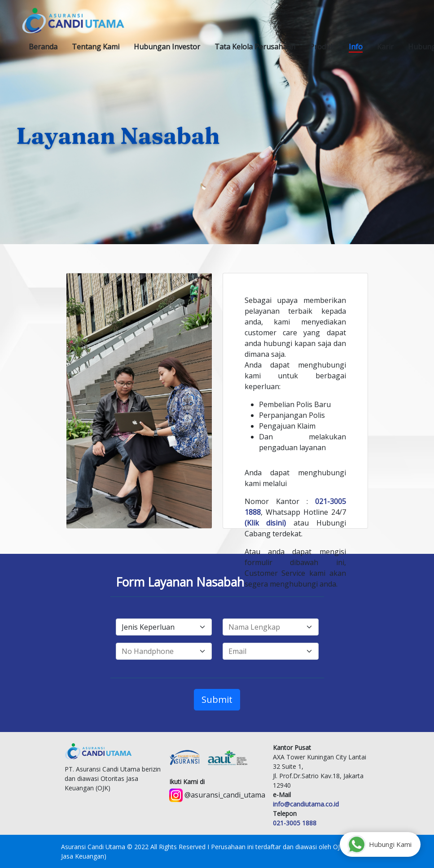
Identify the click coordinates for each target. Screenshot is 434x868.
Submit (217, 699)
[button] (96, 47)
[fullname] (271, 627)
